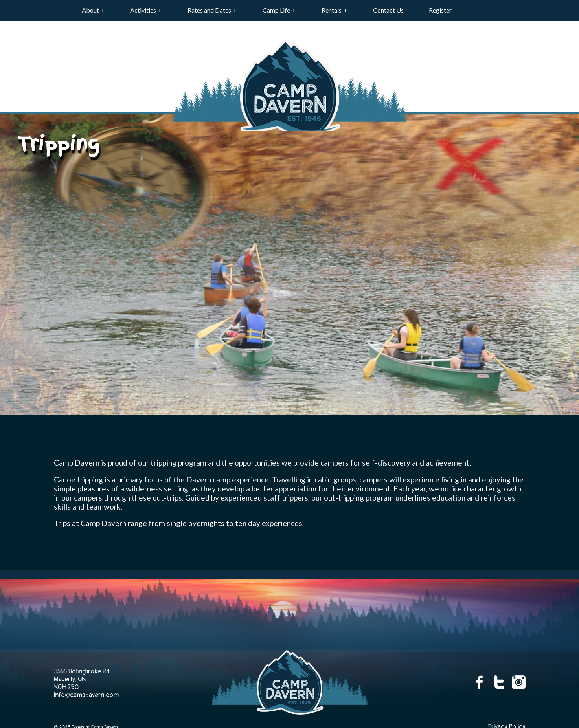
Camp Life (276, 10)
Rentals (332, 10)
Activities (143, 10)
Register (440, 10)
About (90, 10)
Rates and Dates (209, 10)
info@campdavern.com (86, 695)
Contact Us (388, 10)
